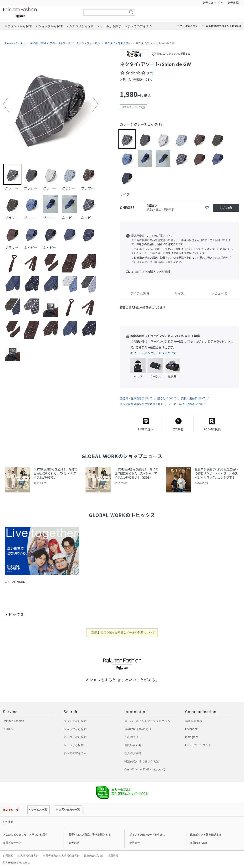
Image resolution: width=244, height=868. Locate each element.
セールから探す (74, 745)
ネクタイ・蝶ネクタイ (118, 43)
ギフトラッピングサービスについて (153, 353)
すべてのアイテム (75, 753)
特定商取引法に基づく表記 (142, 761)
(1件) (150, 73)
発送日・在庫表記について (136, 398)
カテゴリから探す (75, 737)
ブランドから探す (75, 721)
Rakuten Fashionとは (138, 729)
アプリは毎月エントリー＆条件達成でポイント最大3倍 (209, 26)
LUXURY (8, 729)
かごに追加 (226, 208)
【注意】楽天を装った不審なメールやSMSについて (122, 633)
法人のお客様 (133, 753)
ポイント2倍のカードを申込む (147, 835)
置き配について (167, 398)
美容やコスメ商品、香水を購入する (90, 835)
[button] (6, 104)
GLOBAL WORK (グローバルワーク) (51, 43)
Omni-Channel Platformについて (145, 769)
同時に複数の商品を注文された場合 (142, 404)
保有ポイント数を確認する (206, 835)
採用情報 (113, 856)
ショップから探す (75, 729)
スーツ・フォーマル (88, 43)
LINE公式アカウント (198, 745)
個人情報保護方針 (28, 856)
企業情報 (8, 856)
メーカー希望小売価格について (187, 404)
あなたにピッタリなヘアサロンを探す (25, 835)
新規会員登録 (194, 721)
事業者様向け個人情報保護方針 (61, 856)
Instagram (192, 737)
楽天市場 (233, 3)
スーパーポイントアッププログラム (147, 721)
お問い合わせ (133, 745)
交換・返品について (193, 398)
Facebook (191, 729)
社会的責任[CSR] (94, 856)
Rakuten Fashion (40, 13)
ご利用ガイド (133, 737)
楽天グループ (211, 3)
